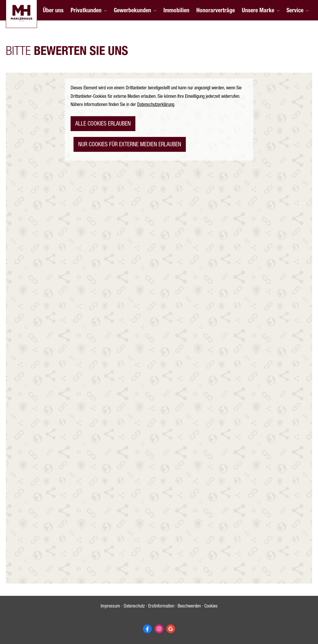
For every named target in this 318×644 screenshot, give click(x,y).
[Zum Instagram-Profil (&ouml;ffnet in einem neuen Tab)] (159, 629)
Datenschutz (134, 607)
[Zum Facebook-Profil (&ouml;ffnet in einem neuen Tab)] (147, 629)
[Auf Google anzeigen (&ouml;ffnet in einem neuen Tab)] (171, 629)
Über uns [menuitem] (53, 11)
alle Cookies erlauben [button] (103, 124)
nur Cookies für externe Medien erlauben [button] (130, 145)
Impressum (110, 607)
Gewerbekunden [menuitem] (132, 11)
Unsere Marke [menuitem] (258, 11)
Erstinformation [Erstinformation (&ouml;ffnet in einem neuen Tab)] (161, 607)
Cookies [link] (211, 607)
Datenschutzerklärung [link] (156, 105)
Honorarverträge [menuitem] (216, 11)
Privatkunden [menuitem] (86, 11)
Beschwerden (189, 607)
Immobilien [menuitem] (176, 11)
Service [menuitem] (295, 11)
